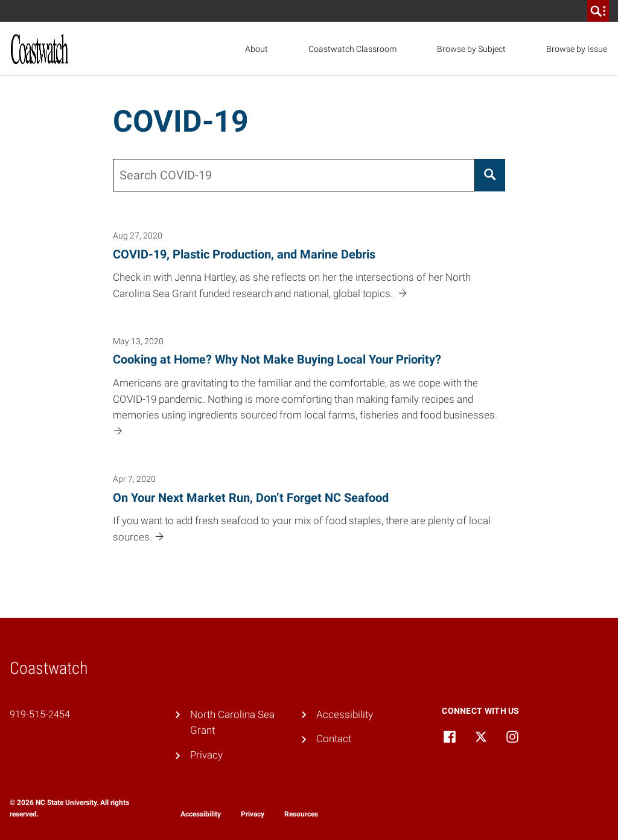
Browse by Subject (471, 49)
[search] (598, 11)
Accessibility (345, 714)
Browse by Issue (577, 49)
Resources (301, 814)
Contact (334, 739)
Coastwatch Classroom (352, 49)
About (256, 49)
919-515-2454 (40, 714)
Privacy (206, 755)
